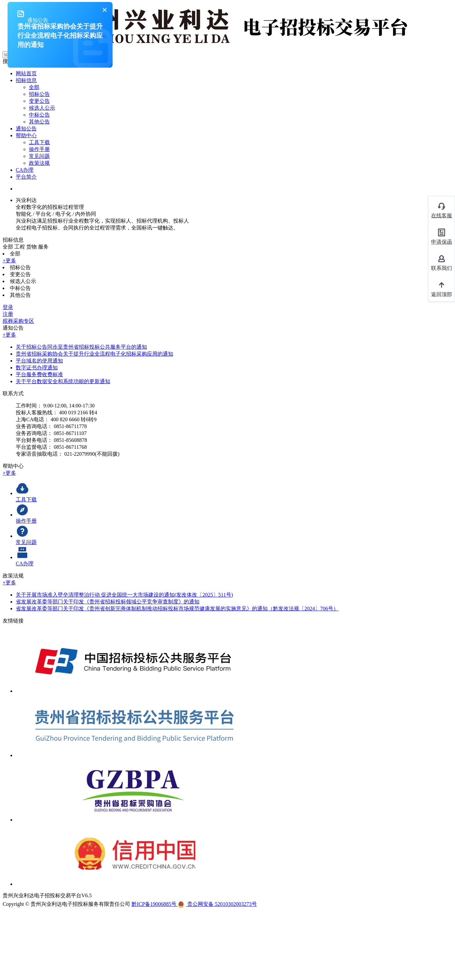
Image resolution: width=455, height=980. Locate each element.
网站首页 (26, 73)
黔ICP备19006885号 (155, 904)
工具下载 (39, 142)
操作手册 (39, 149)
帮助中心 (26, 135)
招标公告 (39, 94)
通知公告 (26, 129)
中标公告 (39, 115)
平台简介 (26, 177)
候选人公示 (42, 108)
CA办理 (25, 170)
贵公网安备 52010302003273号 (217, 904)
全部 (34, 87)
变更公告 (39, 101)
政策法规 (39, 163)
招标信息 (26, 80)
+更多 (9, 261)
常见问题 (39, 156)
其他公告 (39, 122)
